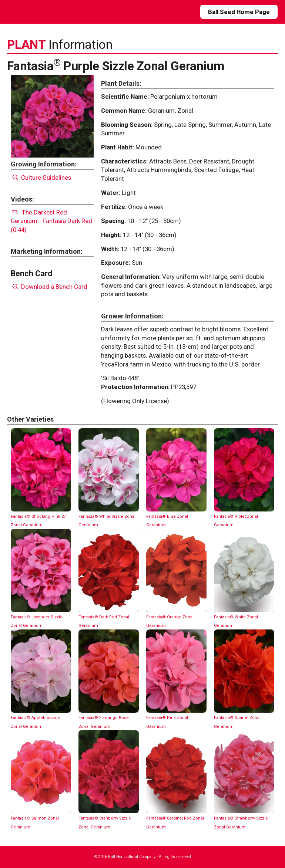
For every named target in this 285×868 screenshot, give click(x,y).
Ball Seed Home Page (239, 12)
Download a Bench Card (49, 287)
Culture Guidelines (41, 178)
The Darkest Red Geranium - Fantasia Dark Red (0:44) (51, 221)
